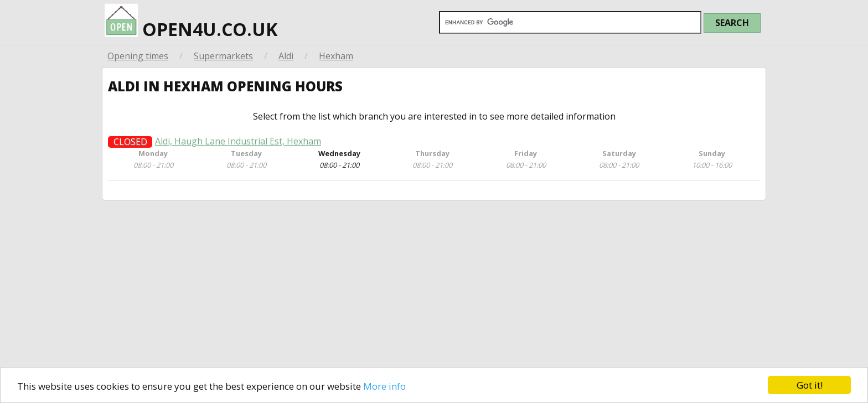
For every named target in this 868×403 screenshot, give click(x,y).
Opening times (138, 56)
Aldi (286, 56)
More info (384, 386)
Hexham (336, 56)
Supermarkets (223, 56)
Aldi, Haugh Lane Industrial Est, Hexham (238, 149)
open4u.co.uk (191, 20)
